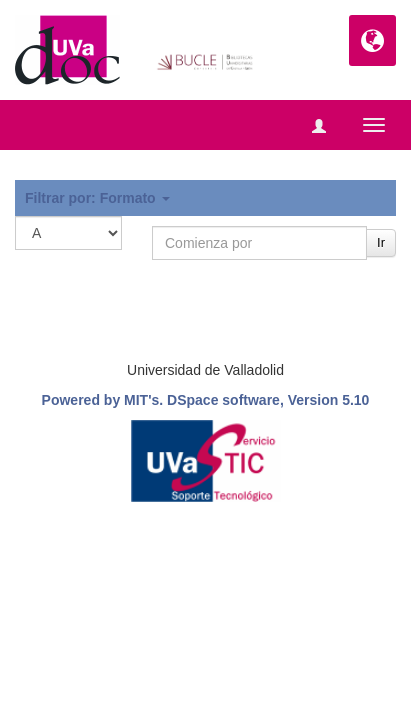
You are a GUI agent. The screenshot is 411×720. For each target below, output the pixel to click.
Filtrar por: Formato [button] (97, 198)
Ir (381, 242)
